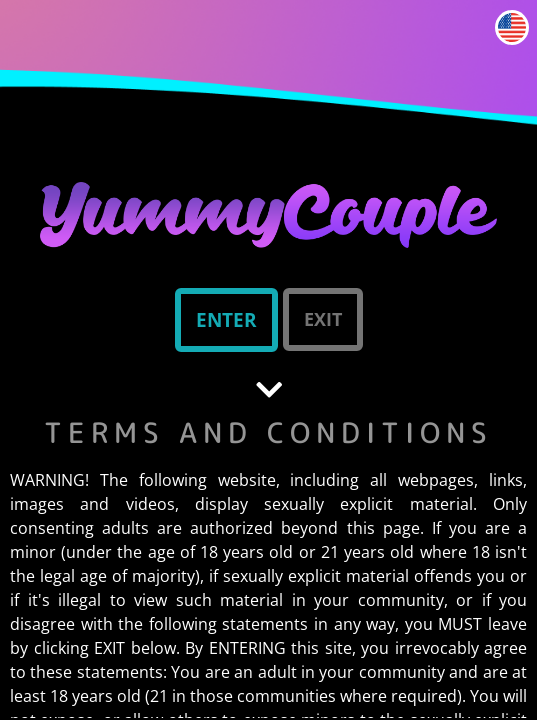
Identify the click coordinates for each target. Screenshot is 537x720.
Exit (323, 319)
